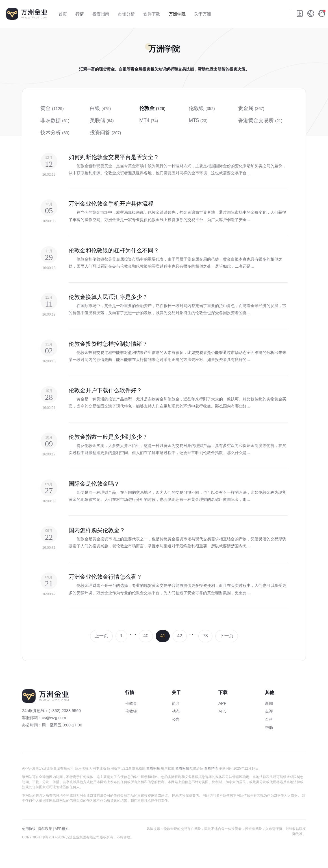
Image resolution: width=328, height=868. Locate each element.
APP (222, 703)
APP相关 (62, 829)
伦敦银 (131, 711)
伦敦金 (131, 703)
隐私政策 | (46, 829)
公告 (176, 719)
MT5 (222, 711)
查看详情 (211, 768)
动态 (176, 711)
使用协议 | (30, 829)
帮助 (269, 728)
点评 (269, 711)
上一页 (101, 636)
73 (205, 636)
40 (146, 636)
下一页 (227, 636)
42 (180, 636)
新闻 (269, 703)
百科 (269, 719)
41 (163, 636)
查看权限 (153, 768)
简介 (176, 703)
